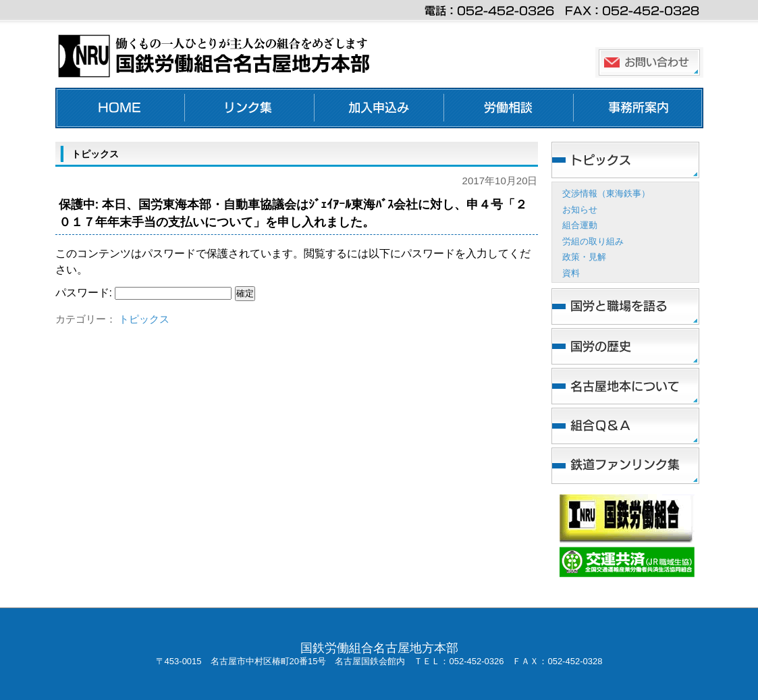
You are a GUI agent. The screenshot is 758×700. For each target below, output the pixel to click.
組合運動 (580, 225)
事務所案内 (639, 108)
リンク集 (250, 108)
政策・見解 (584, 257)
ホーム (120, 108)
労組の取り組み (593, 241)
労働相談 (509, 108)
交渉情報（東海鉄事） (606, 193)
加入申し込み (379, 108)
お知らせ (580, 210)
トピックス (144, 319)
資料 (571, 273)
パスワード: (144, 293)
